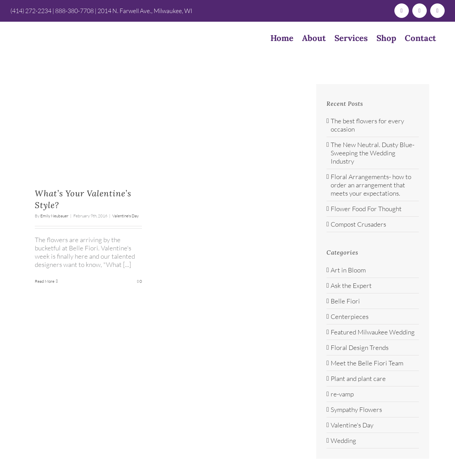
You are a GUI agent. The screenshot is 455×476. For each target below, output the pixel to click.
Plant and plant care (358, 379)
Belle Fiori (345, 301)
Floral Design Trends (360, 348)
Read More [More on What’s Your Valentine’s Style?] (45, 281)
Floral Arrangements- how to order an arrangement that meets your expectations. (371, 185)
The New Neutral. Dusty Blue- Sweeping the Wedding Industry (373, 153)
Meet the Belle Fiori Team (367, 363)
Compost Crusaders (358, 224)
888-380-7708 (74, 11)
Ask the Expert (351, 286)
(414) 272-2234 (31, 11)
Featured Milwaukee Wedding (373, 332)
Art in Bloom (348, 270)
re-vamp (342, 394)
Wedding (343, 441)
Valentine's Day (126, 216)
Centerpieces (350, 317)
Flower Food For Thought (366, 209)
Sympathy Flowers (356, 410)
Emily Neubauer (54, 216)
